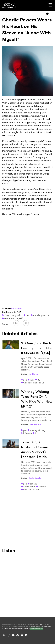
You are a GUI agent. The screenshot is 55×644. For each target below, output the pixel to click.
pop (28, 315)
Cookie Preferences (37, 629)
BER (39, 380)
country (34, 484)
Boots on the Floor (32, 489)
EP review (28, 433)
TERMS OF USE (44, 624)
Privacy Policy (36, 627)
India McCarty (35, 425)
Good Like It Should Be (34, 383)
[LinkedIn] (26, 635)
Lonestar (42, 487)
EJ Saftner (17, 309)
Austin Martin (29, 487)
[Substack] (22, 635)
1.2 (36, 433)
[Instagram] (4, 635)
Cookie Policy (47, 627)
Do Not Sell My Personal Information (16, 629)
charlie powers (41, 315)
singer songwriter (13, 315)
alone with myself (14, 318)
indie (32, 380)
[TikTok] (9, 635)
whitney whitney (38, 430)
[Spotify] (18, 635)
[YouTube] (13, 635)
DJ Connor (34, 374)
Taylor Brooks (35, 478)
